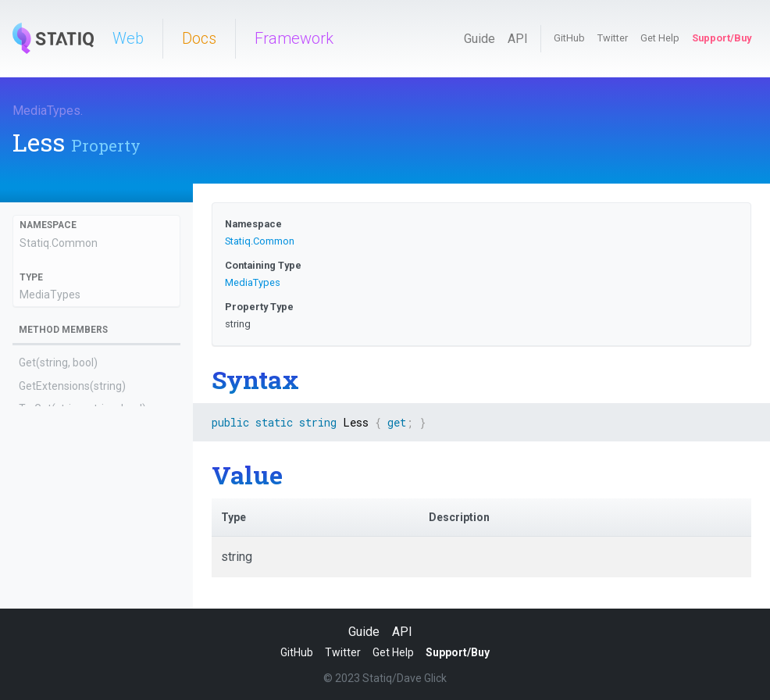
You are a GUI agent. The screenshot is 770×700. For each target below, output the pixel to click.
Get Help (660, 38)
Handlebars (47, 570)
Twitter (613, 38)
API (518, 39)
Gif (26, 548)
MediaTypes (46, 111)
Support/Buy (722, 38)
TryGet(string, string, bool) (82, 409)
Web (128, 38)
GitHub (569, 38)
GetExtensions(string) (72, 386)
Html (30, 593)
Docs (199, 38)
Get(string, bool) (58, 362)
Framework (294, 38)
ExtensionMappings (67, 524)
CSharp (37, 479)
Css (28, 502)
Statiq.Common (59, 243)
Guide (479, 39)
